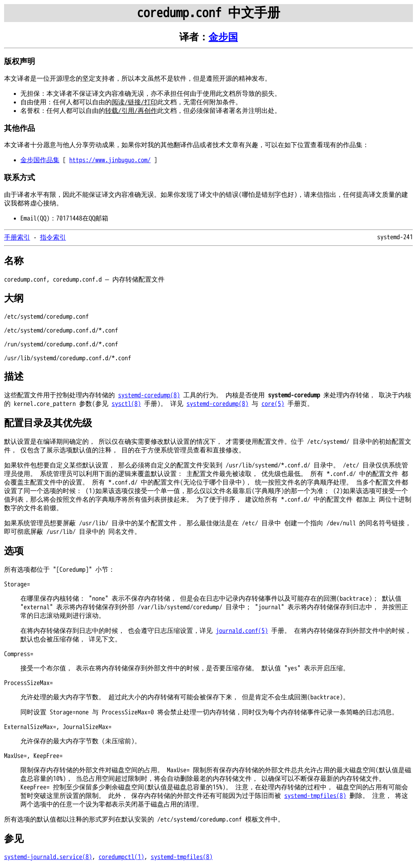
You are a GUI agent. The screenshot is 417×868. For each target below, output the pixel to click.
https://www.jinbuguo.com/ (110, 160)
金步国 (223, 37)
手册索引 (17, 238)
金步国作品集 (40, 160)
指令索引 (53, 238)
